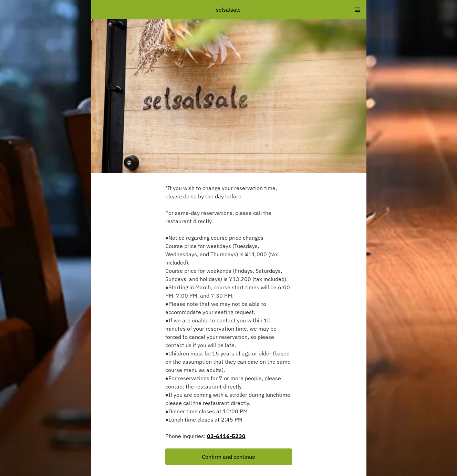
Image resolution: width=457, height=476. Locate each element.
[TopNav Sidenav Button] (357, 10)
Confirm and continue (228, 457)
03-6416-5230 (226, 436)
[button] (229, 457)
